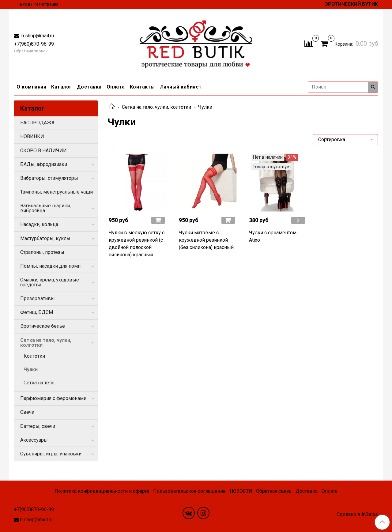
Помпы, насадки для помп (50, 266)
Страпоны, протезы (42, 252)
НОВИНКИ (32, 136)
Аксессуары (34, 440)
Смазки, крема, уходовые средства (50, 282)
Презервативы (38, 298)
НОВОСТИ (241, 491)
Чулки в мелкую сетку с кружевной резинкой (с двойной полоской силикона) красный (137, 244)
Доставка (89, 87)
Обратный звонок (31, 51)
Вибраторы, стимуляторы (49, 178)
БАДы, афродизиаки (44, 164)
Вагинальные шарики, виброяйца (45, 208)
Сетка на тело (39, 383)
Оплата (116, 87)
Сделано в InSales (357, 515)
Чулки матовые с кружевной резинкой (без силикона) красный (206, 240)
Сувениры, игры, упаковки (51, 454)
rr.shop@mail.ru (37, 36)
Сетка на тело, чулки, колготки (156, 107)
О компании (31, 87)
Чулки (31, 370)
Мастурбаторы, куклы (45, 238)
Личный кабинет (181, 87)
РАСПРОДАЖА (37, 123)
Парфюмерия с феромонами (53, 398)
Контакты (142, 87)
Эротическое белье (43, 326)
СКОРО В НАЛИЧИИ (43, 151)
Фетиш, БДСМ (37, 312)
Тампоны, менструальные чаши (57, 192)
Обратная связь (274, 491)
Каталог (62, 87)
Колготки (34, 356)
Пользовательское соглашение (189, 491)
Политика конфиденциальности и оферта (102, 491)
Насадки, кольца (39, 224)
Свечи (27, 412)
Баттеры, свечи (38, 426)
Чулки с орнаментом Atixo (273, 236)
